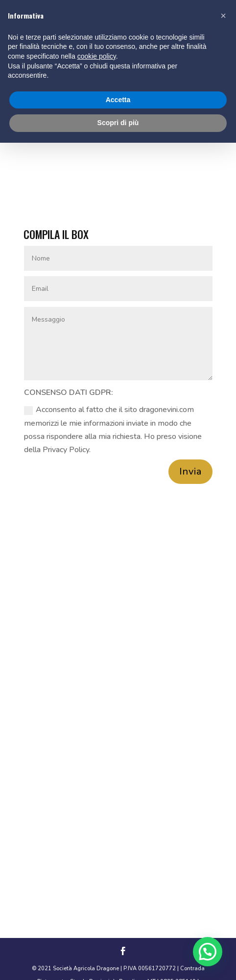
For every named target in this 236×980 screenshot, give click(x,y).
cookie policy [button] (97, 56)
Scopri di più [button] (118, 123)
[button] (208, 952)
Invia (190, 471)
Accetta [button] (118, 100)
